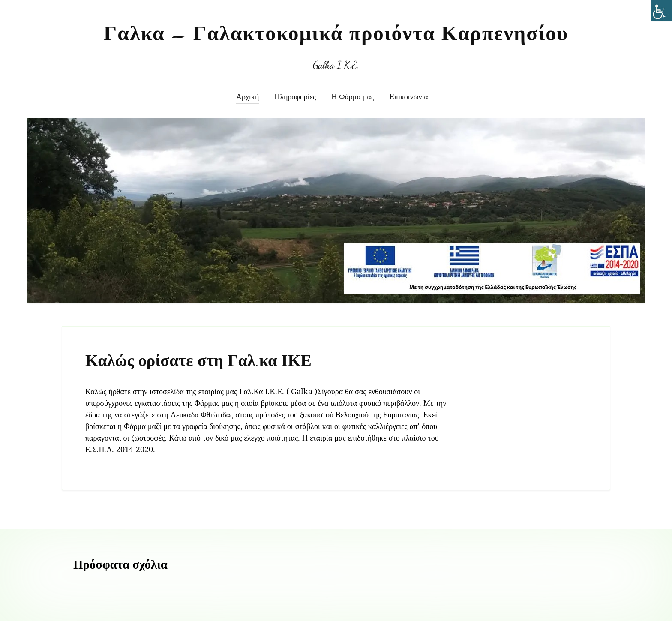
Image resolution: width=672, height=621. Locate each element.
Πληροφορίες (295, 96)
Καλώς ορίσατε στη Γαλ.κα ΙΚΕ (198, 361)
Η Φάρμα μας (353, 96)
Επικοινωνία (409, 96)
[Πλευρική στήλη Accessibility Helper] (662, 10)
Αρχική (247, 96)
